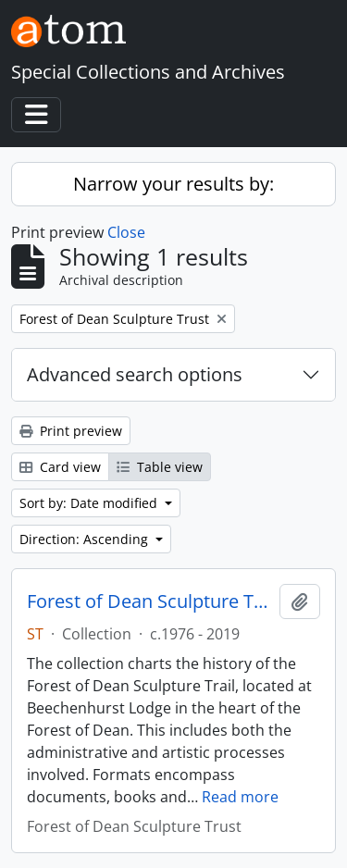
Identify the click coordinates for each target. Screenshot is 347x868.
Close (126, 232)
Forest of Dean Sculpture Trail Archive (149, 601)
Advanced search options (135, 374)
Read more (240, 797)
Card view (60, 467)
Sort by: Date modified (90, 503)
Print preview (71, 431)
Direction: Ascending (86, 539)
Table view (160, 467)
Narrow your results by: (173, 184)
